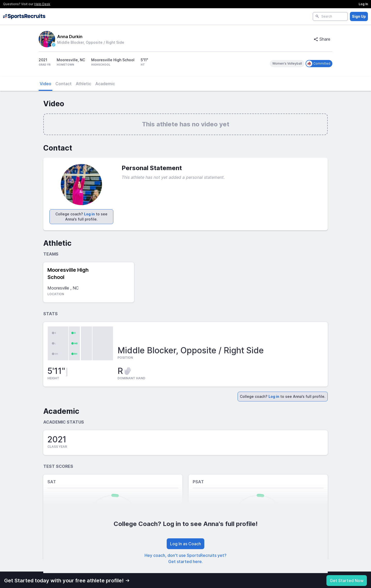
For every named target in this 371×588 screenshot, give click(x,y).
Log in (89, 214)
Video (45, 84)
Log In (363, 4)
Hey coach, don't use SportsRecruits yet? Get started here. (185, 558)
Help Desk (42, 4)
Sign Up (359, 16)
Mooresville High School (68, 274)
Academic (105, 84)
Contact (64, 84)
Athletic (83, 84)
